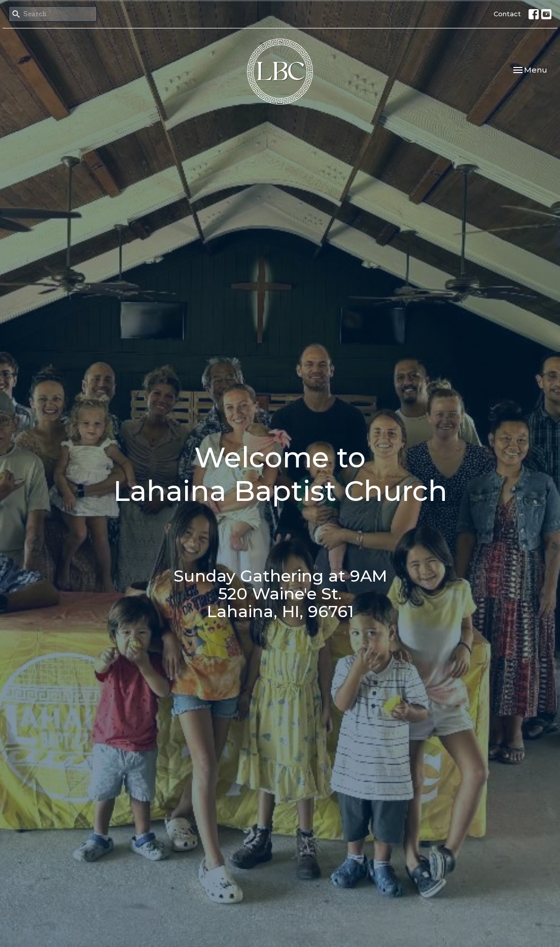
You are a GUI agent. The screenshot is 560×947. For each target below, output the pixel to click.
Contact (507, 14)
